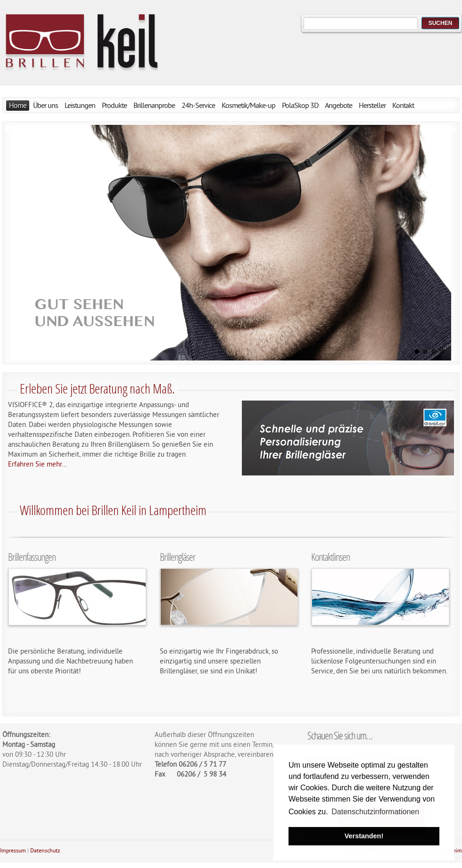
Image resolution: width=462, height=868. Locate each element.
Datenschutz (45, 851)
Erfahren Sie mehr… (37, 465)
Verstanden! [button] (364, 836)
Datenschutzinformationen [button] (375, 812)
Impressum (13, 851)
